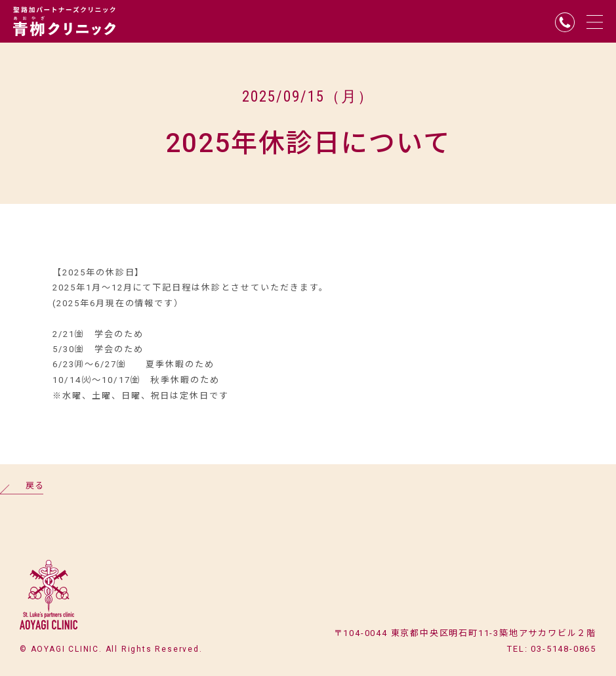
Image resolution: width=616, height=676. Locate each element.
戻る (34, 486)
